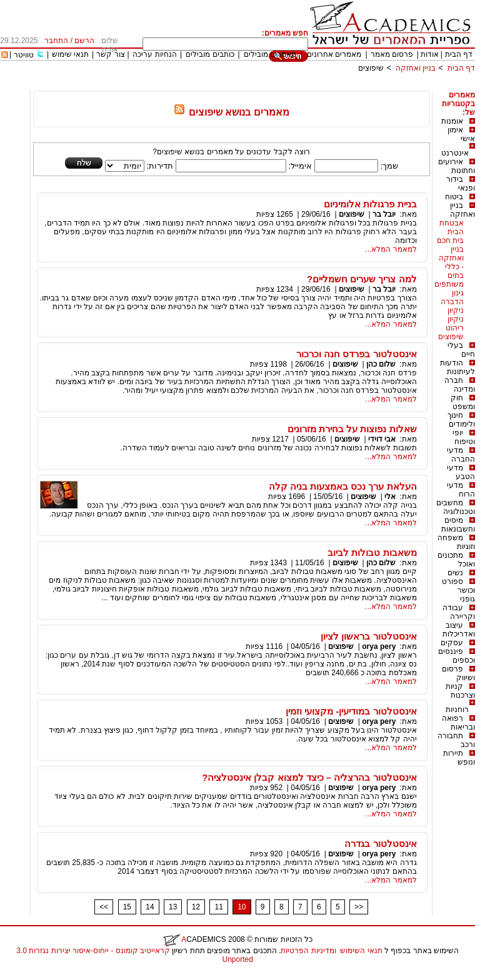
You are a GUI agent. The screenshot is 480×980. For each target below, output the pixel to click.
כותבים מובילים (210, 54)
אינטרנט (455, 153)
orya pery (379, 646)
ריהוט (455, 328)
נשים (455, 573)
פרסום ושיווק (458, 673)
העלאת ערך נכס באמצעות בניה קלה (343, 486)
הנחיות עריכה (154, 54)
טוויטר (24, 55)
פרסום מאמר (392, 54)
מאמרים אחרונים (334, 54)
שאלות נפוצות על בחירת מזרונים (352, 429)
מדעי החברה (461, 455)
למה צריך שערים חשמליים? (362, 279)
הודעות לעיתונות (457, 367)
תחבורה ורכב (456, 740)
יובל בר (384, 214)
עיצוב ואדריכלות (459, 630)
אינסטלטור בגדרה (380, 844)
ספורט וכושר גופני (458, 590)
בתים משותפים (449, 280)
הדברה (452, 302)
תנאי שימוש (70, 54)
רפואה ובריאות (458, 723)
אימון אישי (461, 134)
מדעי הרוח (461, 490)
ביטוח (454, 197)
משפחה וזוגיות (456, 542)
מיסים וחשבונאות (458, 525)
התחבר (56, 41)
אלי (390, 497)
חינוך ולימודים (461, 420)
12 (196, 907)
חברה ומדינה (460, 385)
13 (173, 907)
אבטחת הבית (452, 227)
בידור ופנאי (461, 184)
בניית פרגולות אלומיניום (370, 204)
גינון (458, 293)
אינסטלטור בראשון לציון (368, 636)
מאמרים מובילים (270, 54)
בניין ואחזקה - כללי (451, 258)
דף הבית (459, 54)
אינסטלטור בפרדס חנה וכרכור (357, 354)
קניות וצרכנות (460, 691)
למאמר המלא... (391, 249)
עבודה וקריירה (459, 612)
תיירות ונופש (459, 758)
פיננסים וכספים (457, 656)
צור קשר (110, 54)
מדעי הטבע (461, 472)
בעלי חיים (461, 350)
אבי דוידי (382, 439)
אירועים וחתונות (457, 166)
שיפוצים (371, 68)
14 (150, 907)
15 (127, 907)
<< (104, 907)
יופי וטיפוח (464, 437)
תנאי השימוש (361, 951)
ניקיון (456, 310)
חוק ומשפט (463, 402)
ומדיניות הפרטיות (308, 951)
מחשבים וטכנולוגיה (456, 507)
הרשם (84, 41)
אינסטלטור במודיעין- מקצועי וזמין (351, 711)
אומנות (452, 121)
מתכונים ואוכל (456, 560)
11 (218, 907)
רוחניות (457, 710)
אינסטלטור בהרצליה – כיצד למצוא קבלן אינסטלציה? (309, 777)
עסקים (452, 643)
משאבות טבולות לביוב (372, 552)
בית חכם (450, 240)
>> (359, 907)
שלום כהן (381, 364)
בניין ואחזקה (414, 68)
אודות (430, 54)
